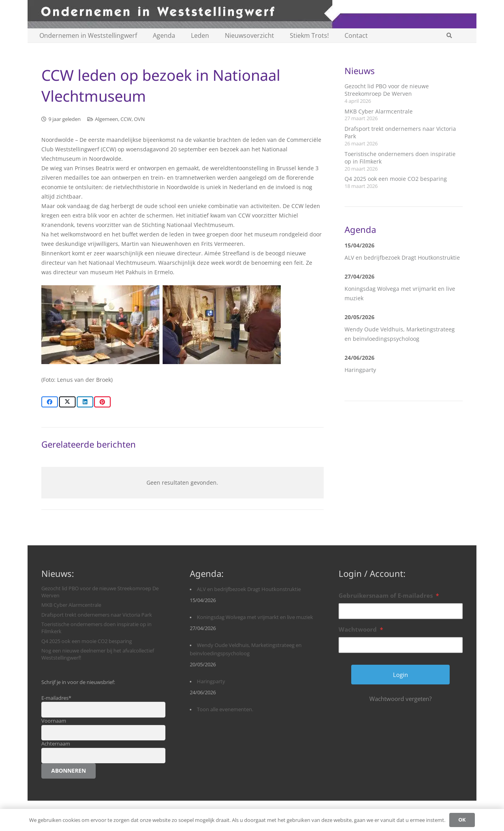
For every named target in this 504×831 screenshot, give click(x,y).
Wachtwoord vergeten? (400, 699)
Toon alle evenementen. (225, 709)
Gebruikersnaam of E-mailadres (389, 595)
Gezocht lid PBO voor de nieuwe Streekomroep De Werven (387, 90)
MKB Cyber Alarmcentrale (379, 111)
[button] (449, 35)
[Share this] (50, 402)
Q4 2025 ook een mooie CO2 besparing (396, 179)
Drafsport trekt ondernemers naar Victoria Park (97, 615)
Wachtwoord (361, 629)
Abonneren (69, 771)
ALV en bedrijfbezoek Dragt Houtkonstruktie (402, 257)
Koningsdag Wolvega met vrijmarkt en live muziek (255, 617)
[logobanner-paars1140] (252, 14)
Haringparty (360, 370)
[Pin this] (102, 402)
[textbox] (183, 260)
